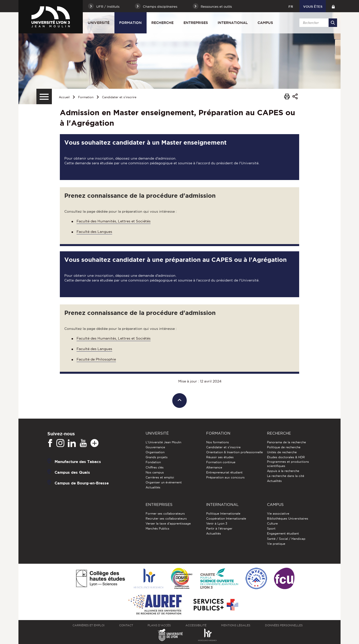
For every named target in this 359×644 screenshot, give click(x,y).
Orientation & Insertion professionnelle (234, 452)
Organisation (155, 452)
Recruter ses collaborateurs (166, 518)
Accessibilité (196, 625)
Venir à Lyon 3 (217, 523)
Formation (130, 23)
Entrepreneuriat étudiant (224, 472)
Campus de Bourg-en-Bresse (82, 483)
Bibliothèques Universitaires (288, 518)
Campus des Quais (72, 472)
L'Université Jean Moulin (163, 442)
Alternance (214, 467)
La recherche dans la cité (286, 476)
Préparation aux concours (225, 477)
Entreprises (196, 23)
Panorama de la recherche (286, 442)
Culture (272, 523)
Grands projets (157, 457)
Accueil (64, 97)
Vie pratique (276, 544)
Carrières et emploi (160, 477)
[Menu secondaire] (44, 96)
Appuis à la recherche (283, 471)
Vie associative (278, 513)
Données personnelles (284, 625)
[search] (317, 23)
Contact (126, 625)
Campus (265, 23)
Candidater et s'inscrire (119, 97)
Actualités (153, 487)
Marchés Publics (157, 528)
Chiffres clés (155, 467)
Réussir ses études (220, 457)
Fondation (153, 462)
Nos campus (155, 472)
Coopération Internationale (226, 518)
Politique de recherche (284, 447)
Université (99, 23)
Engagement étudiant (283, 533)
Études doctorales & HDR (286, 457)
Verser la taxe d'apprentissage (168, 523)
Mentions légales (236, 625)
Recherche (162, 23)
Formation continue (221, 462)
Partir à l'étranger (219, 528)
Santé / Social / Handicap (286, 539)
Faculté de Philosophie (96, 359)
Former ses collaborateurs (165, 513)
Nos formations (218, 442)
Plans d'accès (159, 625)
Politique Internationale (223, 513)
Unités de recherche (282, 452)
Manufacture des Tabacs (78, 461)
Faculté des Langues (94, 232)
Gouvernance (155, 447)
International (233, 23)
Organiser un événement (164, 482)
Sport (271, 528)
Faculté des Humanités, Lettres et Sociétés (114, 221)
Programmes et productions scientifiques (288, 464)
